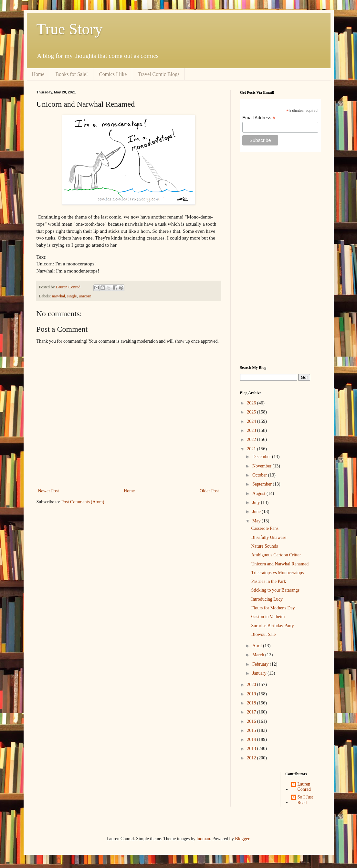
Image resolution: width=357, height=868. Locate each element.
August (259, 493)
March (259, 655)
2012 (252, 758)
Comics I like (113, 74)
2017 (252, 712)
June (257, 512)
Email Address (259, 118)
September (262, 484)
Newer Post (49, 491)
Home (38, 74)
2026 (252, 403)
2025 (252, 412)
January (260, 673)
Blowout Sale (263, 634)
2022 (252, 439)
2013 (252, 749)
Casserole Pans (265, 528)
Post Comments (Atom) (83, 502)
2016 (252, 721)
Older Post (209, 491)
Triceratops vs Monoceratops (277, 573)
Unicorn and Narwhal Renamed (280, 564)
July (257, 503)
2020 (252, 685)
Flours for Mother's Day (273, 608)
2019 (252, 694)
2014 (252, 739)
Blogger (242, 839)
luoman (203, 839)
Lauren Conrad (304, 787)
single (72, 296)
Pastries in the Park (268, 581)
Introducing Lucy (267, 599)
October (260, 475)
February (261, 664)
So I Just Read (305, 800)
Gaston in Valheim (268, 617)
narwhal (59, 296)
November (262, 466)
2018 (252, 703)
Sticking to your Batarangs (275, 590)
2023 (252, 430)
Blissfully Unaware (268, 537)
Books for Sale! (72, 74)
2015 (252, 730)
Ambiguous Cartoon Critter (276, 555)
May (257, 521)
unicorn (85, 296)
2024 (252, 421)
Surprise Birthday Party (272, 626)
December (262, 457)
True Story (70, 29)
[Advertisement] (280, 259)
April (258, 646)
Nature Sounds (264, 546)
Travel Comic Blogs (158, 74)
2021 (252, 449)
